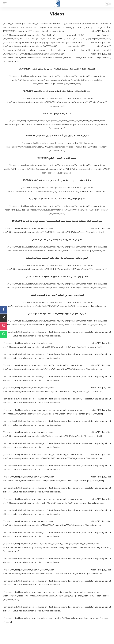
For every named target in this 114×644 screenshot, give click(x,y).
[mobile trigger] (5, 4)
